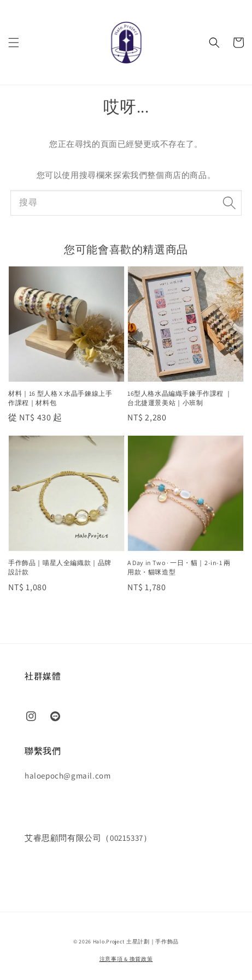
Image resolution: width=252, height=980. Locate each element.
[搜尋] (229, 203)
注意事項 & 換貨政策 (126, 959)
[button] (14, 43)
